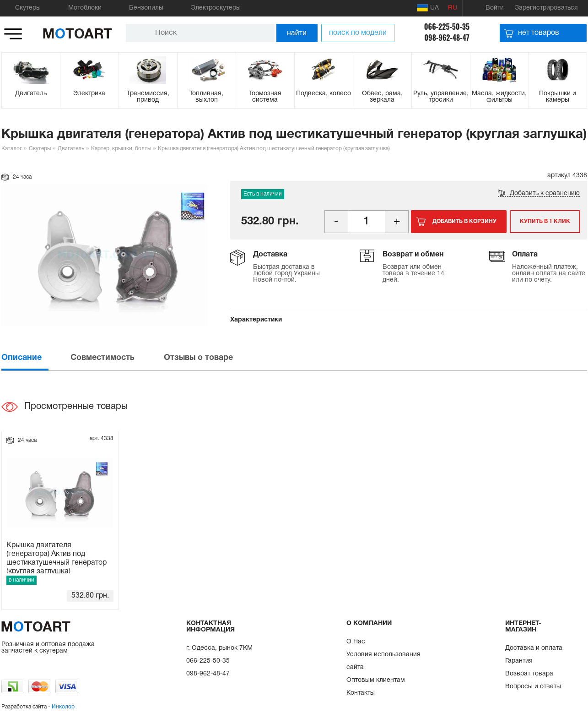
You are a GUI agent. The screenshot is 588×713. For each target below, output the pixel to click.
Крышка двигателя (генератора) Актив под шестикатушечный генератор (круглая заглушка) (57, 558)
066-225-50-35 (447, 27)
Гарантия (519, 661)
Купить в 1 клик (545, 221)
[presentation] (35, 358)
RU (453, 8)
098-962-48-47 (447, 38)
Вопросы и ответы (533, 687)
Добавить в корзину (464, 221)
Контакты (361, 693)
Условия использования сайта (383, 661)
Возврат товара (529, 674)
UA (428, 8)
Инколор (63, 707)
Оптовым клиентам (376, 680)
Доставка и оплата (534, 648)
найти (297, 33)
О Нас (356, 642)
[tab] (35, 358)
